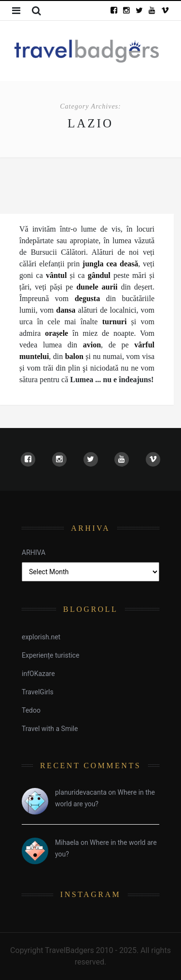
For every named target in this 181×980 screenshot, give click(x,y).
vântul (56, 275)
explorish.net (41, 637)
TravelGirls (38, 692)
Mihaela (67, 842)
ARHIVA (34, 552)
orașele (56, 333)
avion (92, 345)
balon (74, 356)
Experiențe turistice (50, 655)
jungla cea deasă (110, 264)
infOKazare (38, 674)
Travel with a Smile (50, 729)
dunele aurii (97, 287)
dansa (66, 310)
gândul (101, 275)
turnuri (115, 322)
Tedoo (31, 710)
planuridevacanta (81, 792)
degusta (87, 298)
